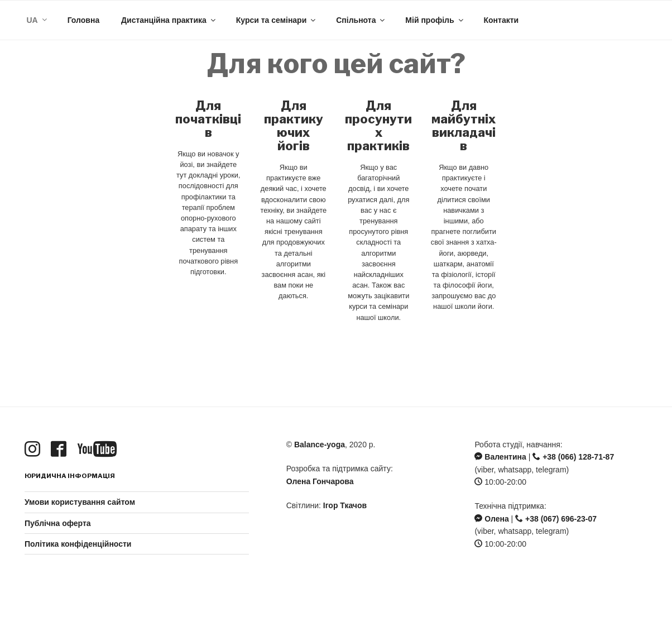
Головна (84, 20)
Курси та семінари (277, 20)
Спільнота (361, 20)
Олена (491, 519)
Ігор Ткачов (345, 505)
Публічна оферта (58, 523)
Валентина (500, 457)
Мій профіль (435, 20)
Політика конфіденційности (78, 544)
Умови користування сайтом (80, 502)
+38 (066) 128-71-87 (573, 457)
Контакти (501, 20)
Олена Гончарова (320, 481)
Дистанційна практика (169, 20)
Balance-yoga (320, 445)
